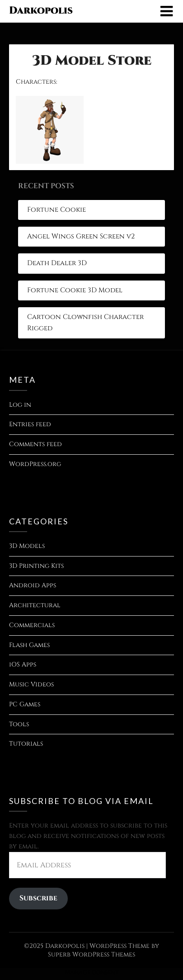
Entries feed (30, 424)
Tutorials (26, 744)
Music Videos (31, 684)
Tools (19, 724)
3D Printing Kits (36, 566)
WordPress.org (35, 464)
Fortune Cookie (56, 210)
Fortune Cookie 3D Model (75, 290)
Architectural (35, 605)
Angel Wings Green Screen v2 (81, 236)
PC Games (25, 704)
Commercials (32, 625)
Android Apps (33, 585)
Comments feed (35, 444)
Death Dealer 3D (57, 263)
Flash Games (29, 645)
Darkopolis (41, 11)
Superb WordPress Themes (91, 954)
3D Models (27, 546)
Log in (20, 405)
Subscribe (38, 898)
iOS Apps (23, 664)
